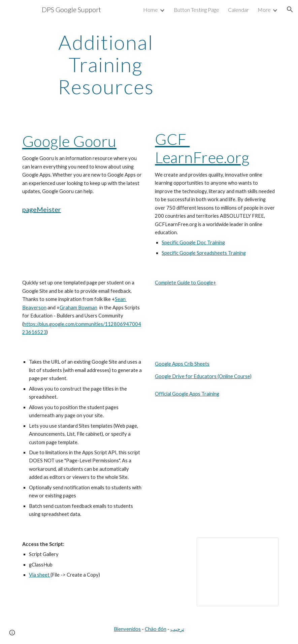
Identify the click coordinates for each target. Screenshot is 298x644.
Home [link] (151, 10)
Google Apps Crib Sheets (182, 364)
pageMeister (42, 209)
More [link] (264, 10)
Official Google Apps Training (187, 394)
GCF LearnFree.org (202, 148)
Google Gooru (69, 141)
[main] (106, 64)
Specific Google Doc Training (193, 242)
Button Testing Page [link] (196, 10)
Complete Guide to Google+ (186, 283)
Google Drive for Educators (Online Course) (203, 376)
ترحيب (177, 629)
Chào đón (155, 629)
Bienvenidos (127, 629)
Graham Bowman (78, 308)
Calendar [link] (238, 10)
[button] (290, 9)
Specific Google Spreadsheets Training (204, 253)
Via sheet (40, 575)
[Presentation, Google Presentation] (238, 572)
